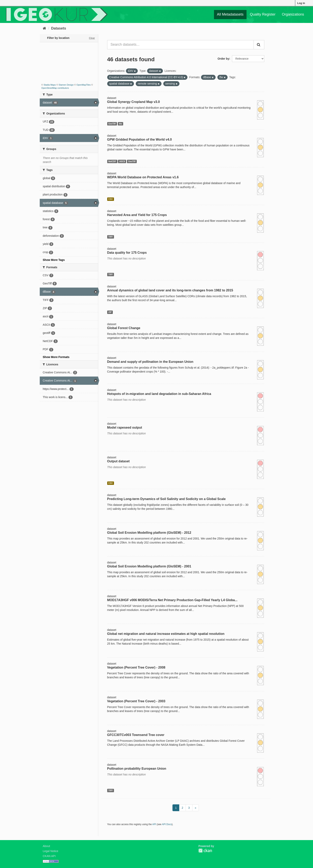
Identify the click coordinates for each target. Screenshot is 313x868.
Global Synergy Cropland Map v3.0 (134, 102)
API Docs (167, 824)
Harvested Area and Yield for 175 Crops (137, 215)
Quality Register (263, 14)
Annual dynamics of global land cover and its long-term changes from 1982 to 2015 (170, 290)
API (154, 824)
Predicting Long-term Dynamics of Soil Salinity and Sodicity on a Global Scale (166, 499)
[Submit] (259, 45)
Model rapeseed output (125, 428)
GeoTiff (112, 124)
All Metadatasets (230, 14)
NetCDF (112, 161)
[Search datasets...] (181, 45)
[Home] (44, 28)
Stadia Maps (50, 85)
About (46, 846)
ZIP (110, 312)
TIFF (111, 237)
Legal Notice (51, 851)
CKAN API (49, 856)
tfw (120, 124)
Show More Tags (54, 260)
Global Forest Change (124, 328)
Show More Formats (56, 357)
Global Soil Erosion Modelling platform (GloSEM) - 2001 (149, 566)
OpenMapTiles (84, 85)
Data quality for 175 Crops (127, 253)
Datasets (59, 28)
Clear (92, 38)
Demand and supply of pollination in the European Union (150, 362)
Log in (301, 3)
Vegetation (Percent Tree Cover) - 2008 (136, 667)
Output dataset (118, 461)
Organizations (293, 14)
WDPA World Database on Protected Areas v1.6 (143, 177)
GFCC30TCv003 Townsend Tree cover (136, 735)
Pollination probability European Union (137, 769)
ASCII (122, 161)
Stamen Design (66, 85)
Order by (223, 59)
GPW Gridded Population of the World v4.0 (140, 140)
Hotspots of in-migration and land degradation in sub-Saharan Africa (159, 394)
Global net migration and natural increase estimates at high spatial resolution (166, 634)
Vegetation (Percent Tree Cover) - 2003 (136, 701)
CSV (111, 199)
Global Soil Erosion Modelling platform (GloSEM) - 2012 (149, 533)
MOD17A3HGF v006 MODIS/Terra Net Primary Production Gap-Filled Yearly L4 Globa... (172, 600)
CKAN (205, 851)
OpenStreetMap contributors (55, 88)
